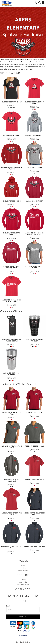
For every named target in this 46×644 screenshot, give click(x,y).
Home (23, 565)
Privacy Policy (23, 582)
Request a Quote (23, 570)
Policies (23, 580)
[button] (39, 2)
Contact (23, 568)
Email (8, 606)
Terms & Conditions (23, 584)
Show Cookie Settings (23, 642)
